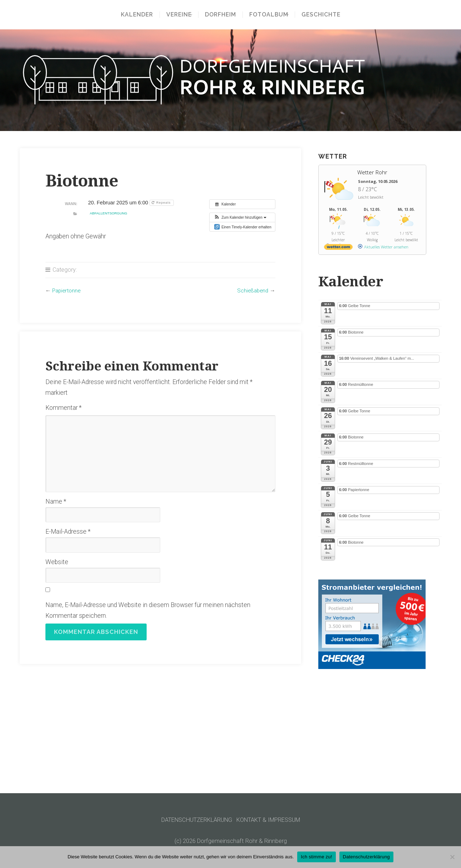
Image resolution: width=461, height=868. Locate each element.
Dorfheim (220, 15)
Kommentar (63, 408)
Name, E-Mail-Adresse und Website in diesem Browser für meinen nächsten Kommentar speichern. (148, 610)
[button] (240, 217)
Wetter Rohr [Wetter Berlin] (372, 172)
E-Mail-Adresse (68, 532)
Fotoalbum (269, 15)
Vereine (174, 15)
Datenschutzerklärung (366, 857)
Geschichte (326, 15)
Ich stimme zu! (316, 857)
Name (56, 501)
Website (57, 562)
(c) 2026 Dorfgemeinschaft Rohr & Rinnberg (230, 841)
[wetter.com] (338, 248)
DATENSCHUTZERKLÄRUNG (193, 820)
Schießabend (252, 290)
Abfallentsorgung (109, 213)
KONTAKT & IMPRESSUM (273, 820)
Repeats (162, 203)
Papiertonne (67, 290)
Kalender (132, 15)
